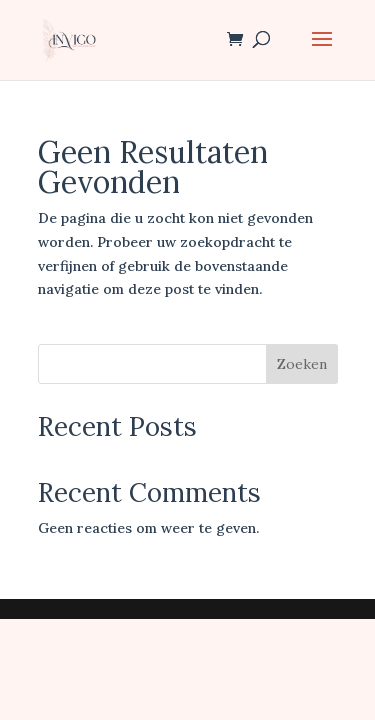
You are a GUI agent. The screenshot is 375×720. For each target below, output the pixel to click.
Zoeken (302, 364)
